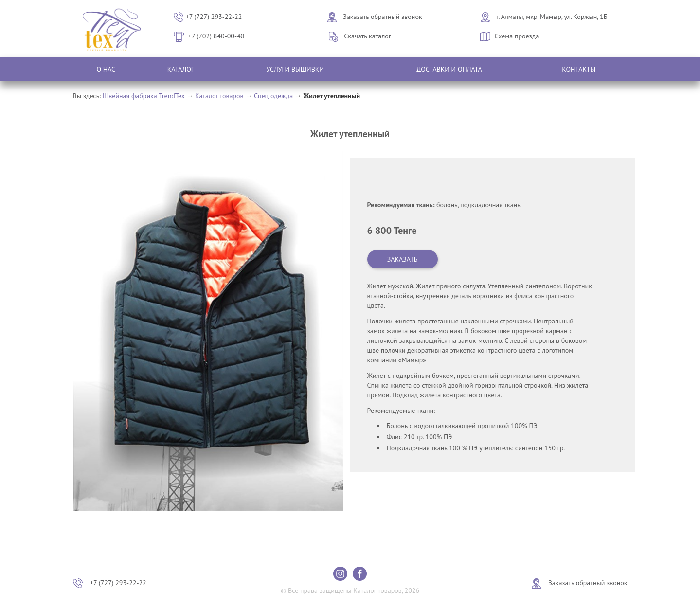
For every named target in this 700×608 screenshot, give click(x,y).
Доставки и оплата (449, 69)
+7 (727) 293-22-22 (214, 17)
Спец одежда (273, 96)
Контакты (579, 69)
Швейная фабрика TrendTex (144, 96)
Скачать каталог (368, 36)
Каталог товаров (219, 96)
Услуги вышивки (295, 69)
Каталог (181, 69)
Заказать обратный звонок (382, 17)
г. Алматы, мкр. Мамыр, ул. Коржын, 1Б (552, 17)
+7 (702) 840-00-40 (216, 36)
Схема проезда (517, 36)
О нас (106, 69)
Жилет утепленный (332, 96)
